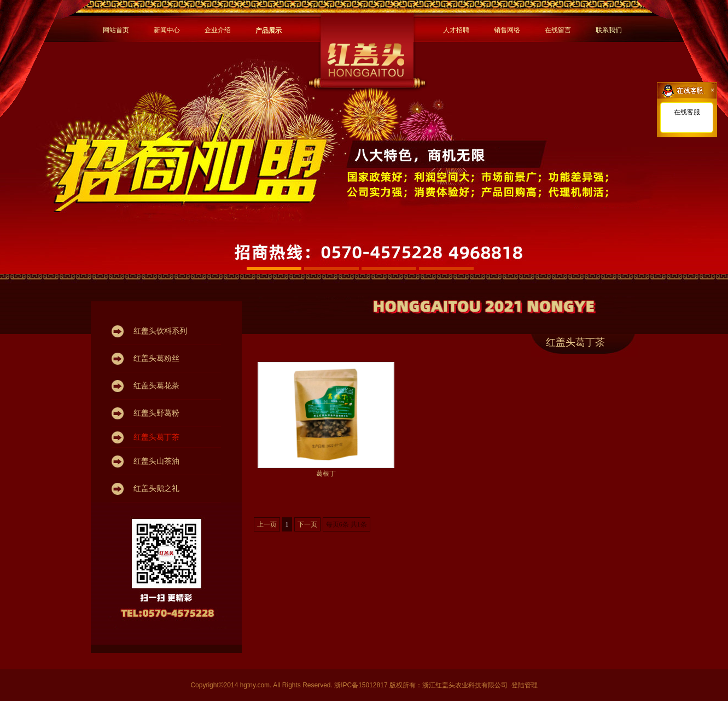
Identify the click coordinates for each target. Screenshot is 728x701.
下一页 (307, 524)
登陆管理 (525, 685)
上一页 (267, 524)
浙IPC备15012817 (362, 685)
